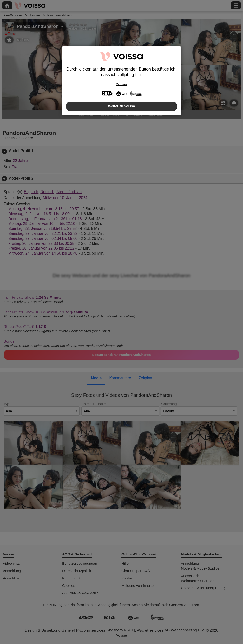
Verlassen (121, 84)
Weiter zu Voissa (121, 106)
